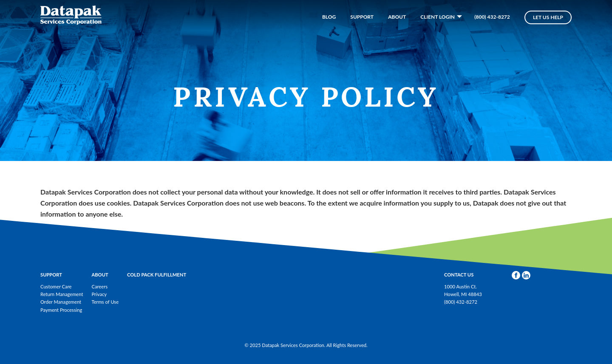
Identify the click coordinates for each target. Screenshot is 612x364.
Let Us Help (548, 32)
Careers (99, 286)
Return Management (62, 294)
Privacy (99, 294)
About (397, 32)
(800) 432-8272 (492, 32)
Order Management (61, 302)
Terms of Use (105, 302)
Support (362, 32)
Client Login (438, 31)
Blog (329, 32)
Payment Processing (61, 310)
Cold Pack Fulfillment (157, 275)
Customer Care (56, 286)
